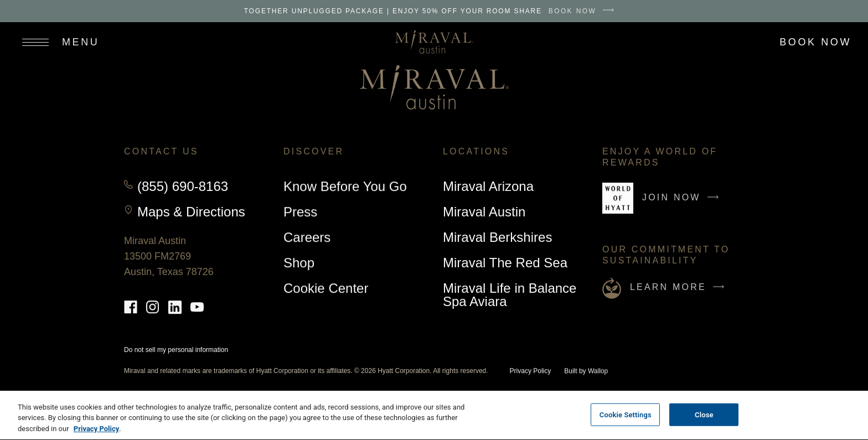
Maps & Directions (191, 212)
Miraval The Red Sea (505, 263)
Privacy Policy (531, 371)
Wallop (598, 371)
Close (704, 418)
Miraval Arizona (488, 186)
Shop (299, 264)
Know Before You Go (345, 186)
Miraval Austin (484, 213)
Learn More (680, 287)
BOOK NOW (584, 11)
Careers (307, 237)
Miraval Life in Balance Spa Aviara (510, 295)
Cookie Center (326, 288)
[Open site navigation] (55, 42)
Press (300, 212)
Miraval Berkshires (497, 237)
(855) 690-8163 (183, 187)
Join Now (683, 202)
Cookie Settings (626, 418)
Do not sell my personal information (176, 350)
